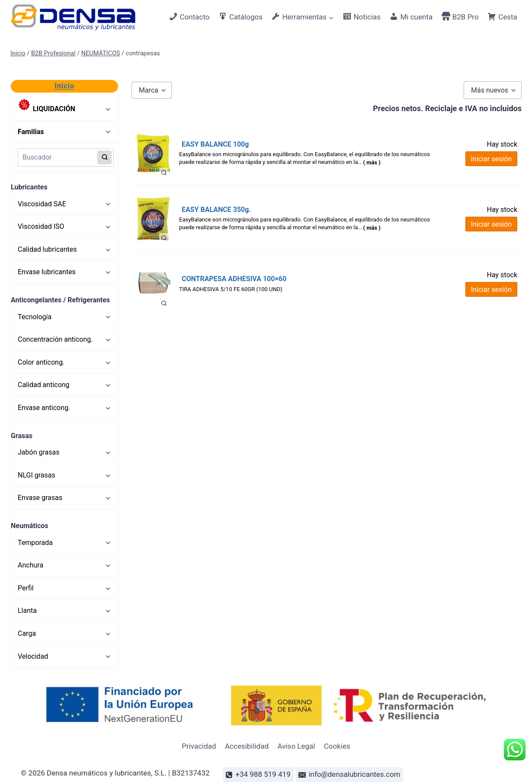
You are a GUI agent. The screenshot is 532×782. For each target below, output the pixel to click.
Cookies (337, 746)
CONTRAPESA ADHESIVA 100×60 (234, 279)
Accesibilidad (247, 746)
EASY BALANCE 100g (215, 144)
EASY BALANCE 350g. (216, 210)
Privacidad (199, 746)
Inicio (64, 86)
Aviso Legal (296, 746)
